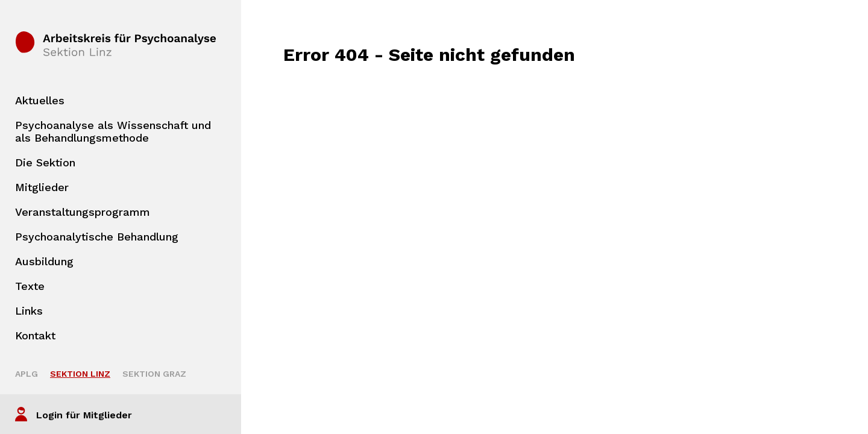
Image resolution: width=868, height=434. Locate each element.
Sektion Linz (80, 374)
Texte (30, 286)
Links (29, 311)
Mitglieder (42, 187)
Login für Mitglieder (84, 415)
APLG (27, 374)
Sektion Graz (154, 374)
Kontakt (35, 335)
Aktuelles (40, 100)
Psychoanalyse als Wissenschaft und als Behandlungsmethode (113, 131)
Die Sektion (45, 162)
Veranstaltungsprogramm (83, 212)
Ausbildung (44, 261)
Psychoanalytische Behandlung (97, 237)
